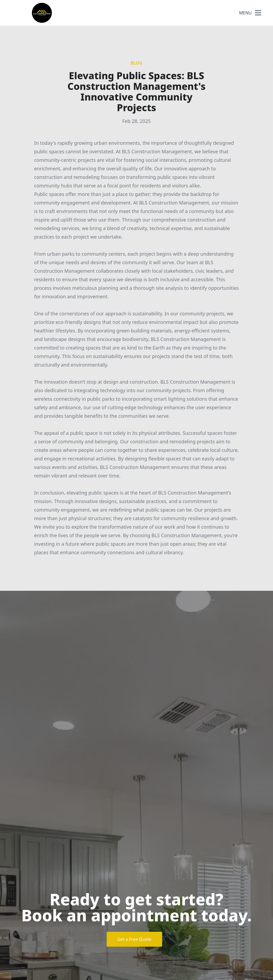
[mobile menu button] (258, 13)
